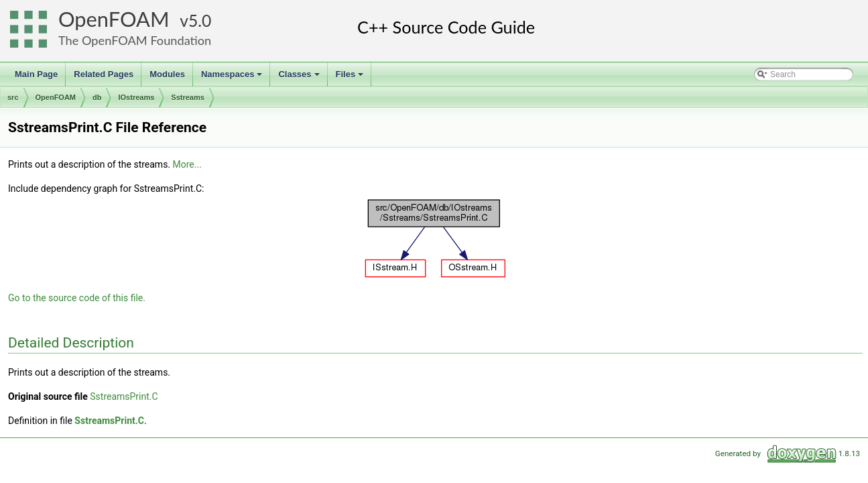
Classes (300, 78)
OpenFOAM (114, 19)
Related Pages (104, 74)
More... (187, 164)
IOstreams (136, 97)
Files (351, 78)
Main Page (36, 74)
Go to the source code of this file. (77, 298)
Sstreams (188, 97)
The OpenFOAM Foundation (135, 40)
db (97, 97)
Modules (167, 74)
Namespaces (233, 78)
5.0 (200, 20)
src (13, 97)
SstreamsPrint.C (124, 396)
